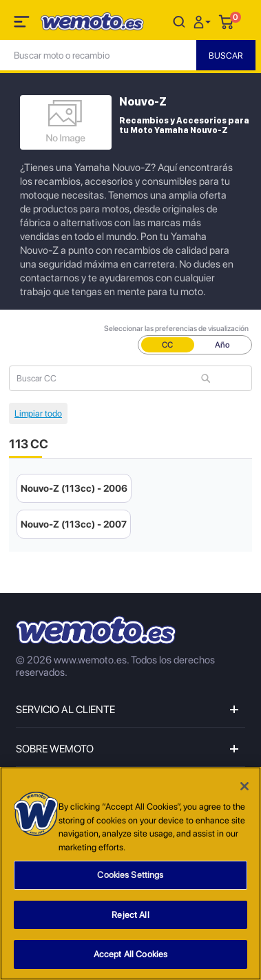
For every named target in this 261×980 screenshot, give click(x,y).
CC (167, 345)
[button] (204, 21)
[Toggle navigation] (23, 24)
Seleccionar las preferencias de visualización (176, 329)
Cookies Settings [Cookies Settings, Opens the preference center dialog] (130, 875)
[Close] (244, 786)
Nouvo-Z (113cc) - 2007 (74, 524)
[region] (130, 873)
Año (222, 345)
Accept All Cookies (130, 954)
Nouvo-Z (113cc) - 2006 (74, 488)
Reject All (130, 915)
